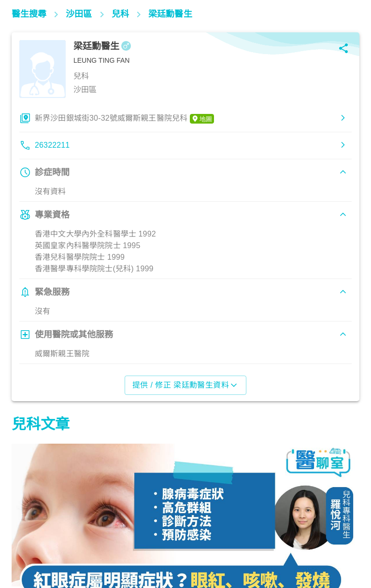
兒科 (24, 546)
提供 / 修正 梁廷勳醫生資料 (186, 385)
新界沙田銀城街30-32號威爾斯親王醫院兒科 (124, 119)
